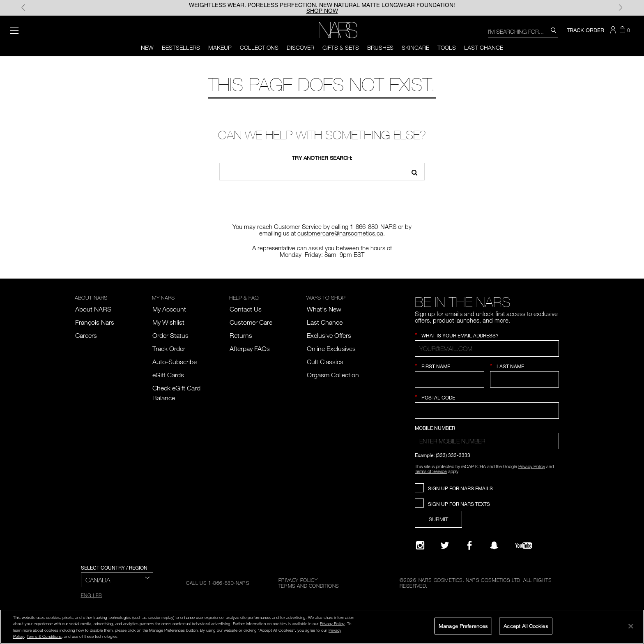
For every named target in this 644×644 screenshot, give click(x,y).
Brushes (380, 47)
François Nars (95, 322)
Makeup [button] (220, 47)
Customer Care (251, 322)
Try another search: (322, 158)
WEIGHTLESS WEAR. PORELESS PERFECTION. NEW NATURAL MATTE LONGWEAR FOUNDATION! (322, 5)
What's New (324, 309)
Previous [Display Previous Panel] (23, 8)
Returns (241, 335)
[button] (614, 30)
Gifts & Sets (341, 47)
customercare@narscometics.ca (340, 233)
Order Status (170, 335)
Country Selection (441, 422)
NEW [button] (147, 47)
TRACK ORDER (585, 30)
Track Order (169, 349)
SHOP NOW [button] (322, 11)
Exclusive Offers (329, 335)
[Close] (631, 626)
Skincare (415, 47)
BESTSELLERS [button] (181, 47)
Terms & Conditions (44, 636)
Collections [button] (259, 47)
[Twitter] (445, 545)
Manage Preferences (463, 626)
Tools (447, 47)
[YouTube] (524, 545)
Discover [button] (300, 47)
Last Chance (325, 322)
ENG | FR (92, 595)
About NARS (93, 309)
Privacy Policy (532, 466)
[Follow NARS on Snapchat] (494, 545)
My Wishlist (168, 322)
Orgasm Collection (333, 375)
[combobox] (523, 31)
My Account (169, 309)
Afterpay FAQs (250, 349)
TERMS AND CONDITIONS (309, 586)
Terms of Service (431, 471)
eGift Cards (168, 375)
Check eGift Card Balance (176, 393)
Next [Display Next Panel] (621, 8)
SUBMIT (438, 519)
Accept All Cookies (526, 626)
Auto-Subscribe (175, 362)
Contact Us (246, 309)
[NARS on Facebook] (469, 545)
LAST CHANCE (484, 47)
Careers (86, 335)
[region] (322, 627)
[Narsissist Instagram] (420, 545)
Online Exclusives (331, 349)
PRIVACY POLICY (298, 580)
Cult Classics (325, 362)
